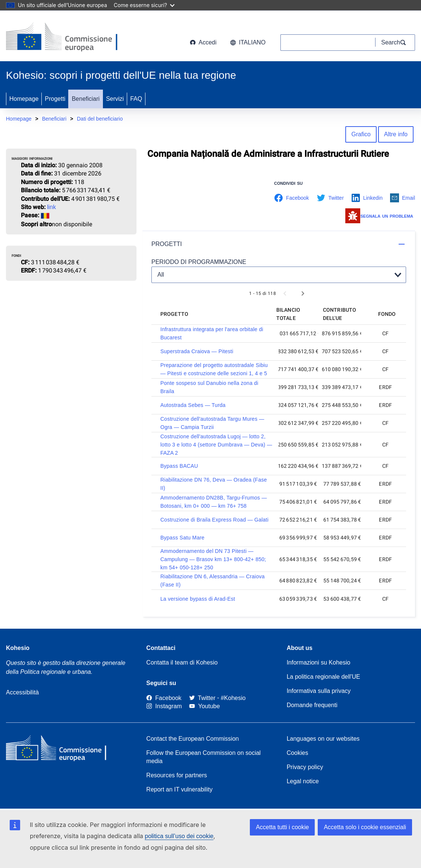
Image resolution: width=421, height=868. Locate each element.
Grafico (361, 134)
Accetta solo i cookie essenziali (365, 827)
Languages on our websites (323, 739)
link (51, 207)
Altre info (396, 134)
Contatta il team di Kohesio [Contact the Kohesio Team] (182, 662)
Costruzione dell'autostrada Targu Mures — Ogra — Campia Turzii (212, 423)
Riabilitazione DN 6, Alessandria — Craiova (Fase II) (213, 581)
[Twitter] (202, 698)
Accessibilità (22, 692)
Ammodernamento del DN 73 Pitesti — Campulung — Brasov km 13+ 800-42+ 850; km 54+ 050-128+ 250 (213, 559)
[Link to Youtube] (204, 707)
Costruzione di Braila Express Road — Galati (214, 520)
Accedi (203, 42)
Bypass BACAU (179, 466)
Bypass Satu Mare (182, 538)
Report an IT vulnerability (179, 789)
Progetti (55, 99)
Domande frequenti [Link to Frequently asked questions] (312, 705)
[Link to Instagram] (164, 707)
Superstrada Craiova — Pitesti (197, 351)
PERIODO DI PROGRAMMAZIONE (199, 262)
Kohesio (18, 648)
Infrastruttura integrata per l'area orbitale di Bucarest (212, 333)
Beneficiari (86, 99)
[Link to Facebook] (164, 698)
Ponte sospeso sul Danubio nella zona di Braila (209, 387)
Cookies (298, 753)
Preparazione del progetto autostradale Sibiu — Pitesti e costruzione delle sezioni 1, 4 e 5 (214, 369)
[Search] (395, 43)
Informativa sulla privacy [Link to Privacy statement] (319, 691)
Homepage (24, 99)
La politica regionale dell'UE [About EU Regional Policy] (323, 677)
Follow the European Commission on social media (203, 757)
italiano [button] (248, 42)
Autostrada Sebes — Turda (193, 405)
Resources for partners (177, 775)
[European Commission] (66, 37)
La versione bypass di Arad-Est (198, 599)
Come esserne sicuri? (144, 5)
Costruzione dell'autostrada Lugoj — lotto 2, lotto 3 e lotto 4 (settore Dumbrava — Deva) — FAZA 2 (216, 445)
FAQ (136, 99)
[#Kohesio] (233, 698)
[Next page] (303, 293)
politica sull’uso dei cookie (179, 836)
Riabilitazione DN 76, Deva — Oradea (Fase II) (214, 484)
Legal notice (303, 781)
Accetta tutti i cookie (282, 827)
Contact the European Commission (192, 739)
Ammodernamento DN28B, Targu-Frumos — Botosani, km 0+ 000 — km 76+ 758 (214, 502)
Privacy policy (305, 767)
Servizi (115, 99)
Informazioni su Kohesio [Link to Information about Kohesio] (319, 662)
